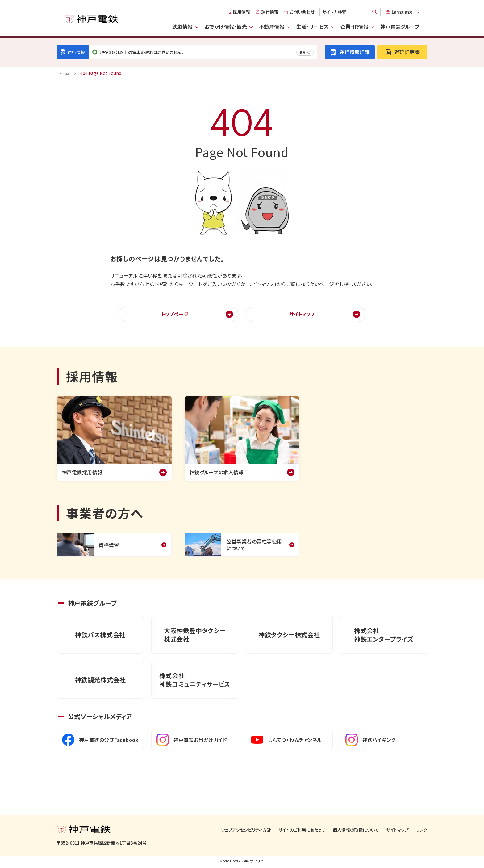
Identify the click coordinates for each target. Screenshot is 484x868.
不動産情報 (272, 27)
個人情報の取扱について (356, 830)
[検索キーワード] (350, 12)
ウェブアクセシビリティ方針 (246, 830)
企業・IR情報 (354, 27)
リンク (422, 830)
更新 (305, 52)
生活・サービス (312, 27)
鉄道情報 (182, 27)
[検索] (375, 12)
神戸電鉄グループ (400, 27)
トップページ (175, 314)
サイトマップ (302, 314)
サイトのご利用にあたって (302, 830)
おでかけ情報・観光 (226, 27)
